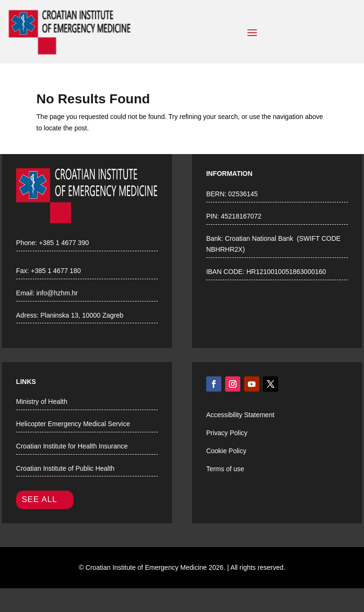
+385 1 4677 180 (56, 271)
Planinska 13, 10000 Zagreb (82, 315)
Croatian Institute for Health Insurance (72, 446)
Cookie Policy (226, 451)
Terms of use (225, 469)
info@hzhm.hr (57, 293)
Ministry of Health (42, 402)
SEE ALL (40, 499)
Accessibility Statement (240, 415)
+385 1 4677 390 (64, 243)
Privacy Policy (227, 433)
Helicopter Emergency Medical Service (73, 424)
